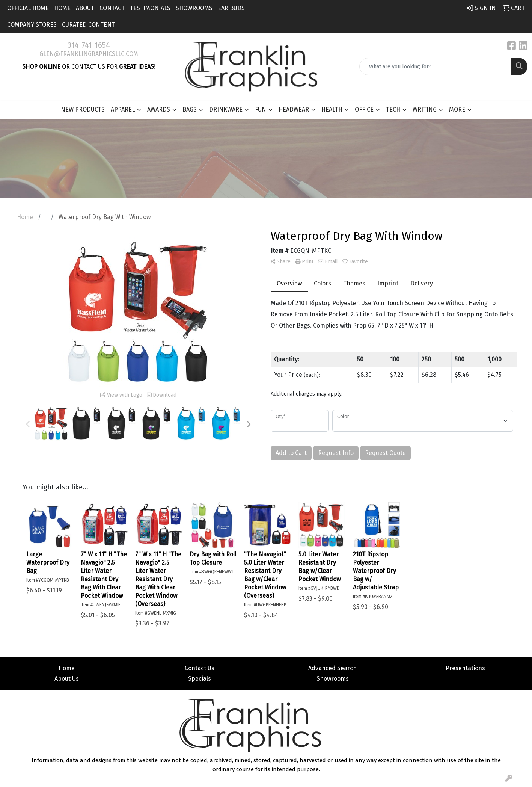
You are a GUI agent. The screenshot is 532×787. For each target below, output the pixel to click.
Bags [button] (190, 110)
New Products (83, 110)
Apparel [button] (123, 110)
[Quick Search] (436, 66)
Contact (112, 8)
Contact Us (200, 668)
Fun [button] (261, 110)
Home (62, 8)
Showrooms (194, 8)
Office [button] (364, 110)
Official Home (28, 8)
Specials (200, 679)
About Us (67, 679)
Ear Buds (231, 8)
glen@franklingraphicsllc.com (89, 54)
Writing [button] (425, 110)
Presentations (465, 668)
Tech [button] (393, 110)
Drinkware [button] (226, 110)
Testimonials (150, 8)
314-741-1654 (89, 45)
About (85, 8)
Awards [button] (159, 110)
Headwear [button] (294, 110)
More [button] (457, 110)
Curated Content (88, 25)
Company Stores (32, 25)
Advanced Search (332, 668)
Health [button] (332, 110)
